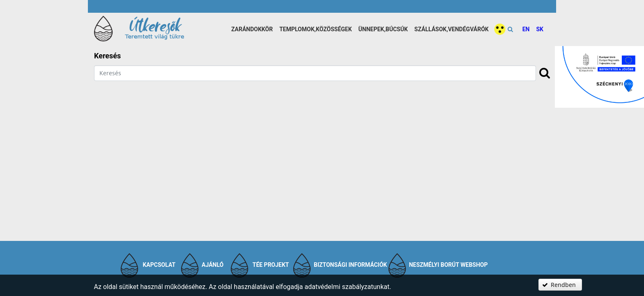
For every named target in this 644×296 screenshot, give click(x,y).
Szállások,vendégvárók (452, 29)
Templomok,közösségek (315, 29)
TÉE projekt (271, 265)
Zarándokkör (252, 29)
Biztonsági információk (350, 265)
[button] (560, 285)
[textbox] (315, 73)
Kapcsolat (159, 265)
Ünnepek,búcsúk (383, 29)
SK (540, 29)
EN (526, 29)
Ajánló (213, 265)
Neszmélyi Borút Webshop (448, 265)
